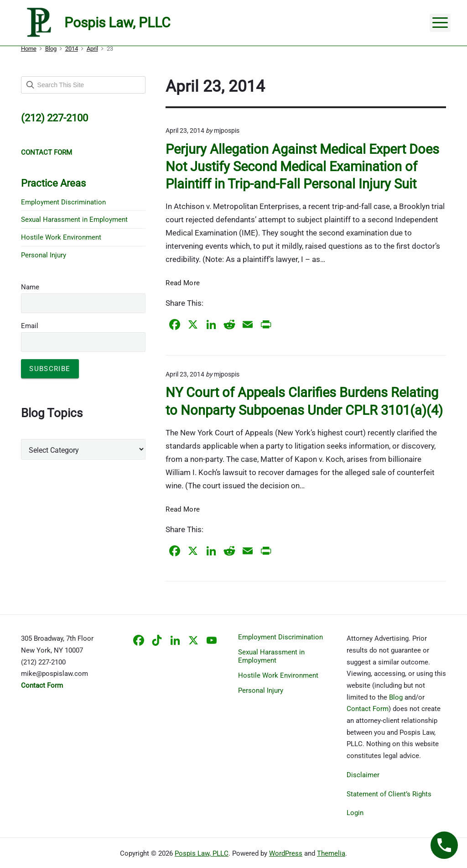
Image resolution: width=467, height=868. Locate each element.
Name (30, 287)
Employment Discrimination (63, 202)
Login (355, 813)
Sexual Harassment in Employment (74, 220)
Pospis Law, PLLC (202, 853)
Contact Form (368, 709)
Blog (396, 697)
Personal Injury (44, 255)
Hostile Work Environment (61, 237)
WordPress (286, 853)
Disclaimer (363, 775)
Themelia (331, 853)
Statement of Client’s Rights (389, 794)
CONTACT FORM (47, 152)
